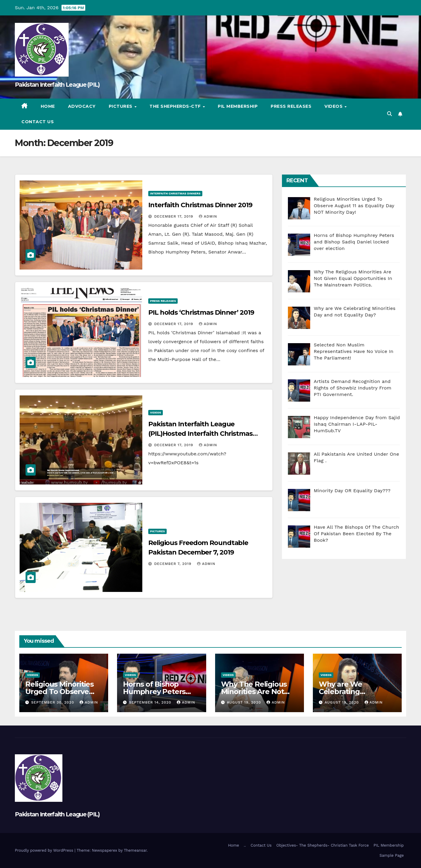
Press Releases (291, 106)
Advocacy (82, 106)
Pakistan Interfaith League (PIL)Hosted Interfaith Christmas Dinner (200, 434)
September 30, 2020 (53, 702)
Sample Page (392, 855)
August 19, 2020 (245, 702)
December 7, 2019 (174, 564)
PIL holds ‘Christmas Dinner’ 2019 (201, 312)
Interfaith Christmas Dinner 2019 (200, 205)
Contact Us (38, 122)
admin (208, 216)
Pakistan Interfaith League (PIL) (57, 85)
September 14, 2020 (151, 702)
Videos (334, 106)
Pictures (121, 106)
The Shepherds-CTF (176, 106)
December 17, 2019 (174, 216)
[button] (390, 114)
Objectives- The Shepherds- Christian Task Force (323, 845)
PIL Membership (238, 106)
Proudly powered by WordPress (45, 850)
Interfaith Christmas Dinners (175, 193)
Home (48, 106)
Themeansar (135, 850)
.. (245, 845)
